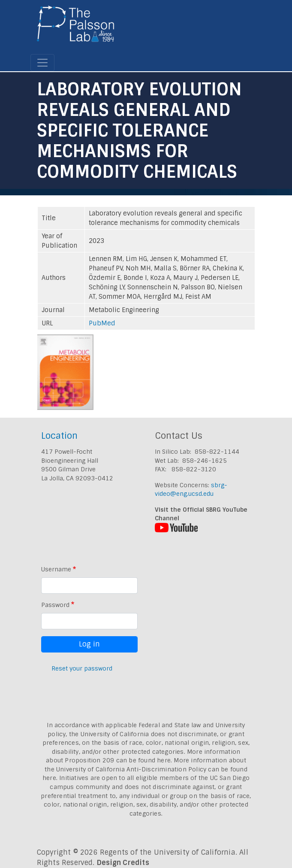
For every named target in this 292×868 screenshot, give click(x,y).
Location (59, 436)
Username (56, 569)
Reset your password (82, 668)
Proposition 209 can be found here (118, 760)
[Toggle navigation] (42, 63)
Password (55, 605)
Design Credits (123, 863)
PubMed (102, 323)
